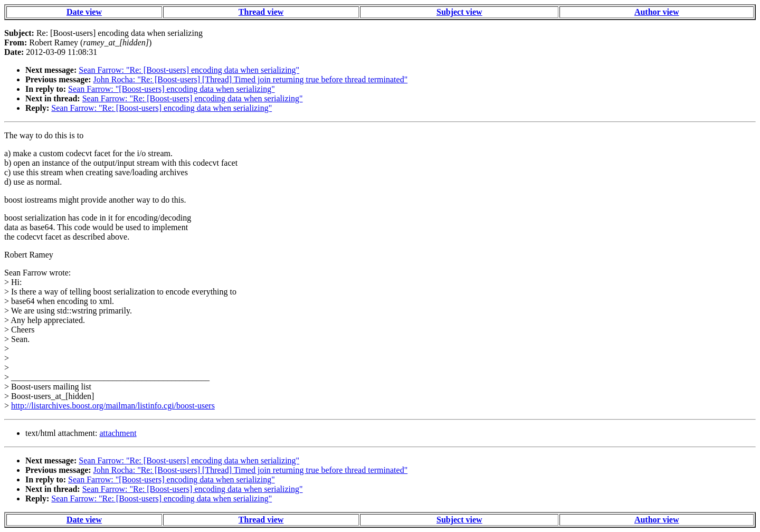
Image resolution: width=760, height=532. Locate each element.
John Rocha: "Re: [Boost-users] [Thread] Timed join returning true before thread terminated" (251, 79)
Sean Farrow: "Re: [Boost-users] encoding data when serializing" (189, 70)
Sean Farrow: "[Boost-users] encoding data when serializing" (172, 89)
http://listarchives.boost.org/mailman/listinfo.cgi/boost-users (113, 406)
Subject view (459, 12)
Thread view (261, 12)
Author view (657, 12)
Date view (84, 12)
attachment (118, 433)
